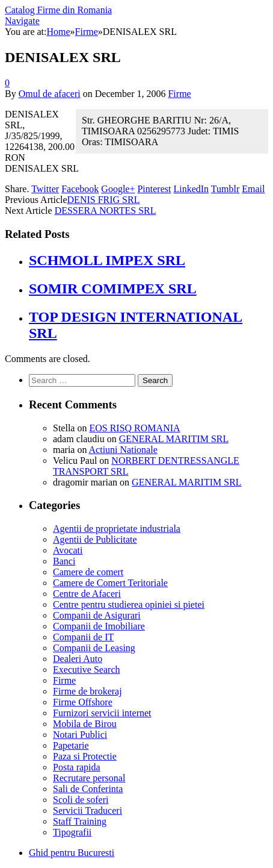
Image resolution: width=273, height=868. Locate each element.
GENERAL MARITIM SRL (174, 439)
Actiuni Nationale (123, 450)
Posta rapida (77, 767)
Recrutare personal (89, 778)
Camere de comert (88, 572)
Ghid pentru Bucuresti (72, 853)
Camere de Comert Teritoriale (110, 583)
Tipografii (72, 832)
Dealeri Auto (78, 659)
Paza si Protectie (85, 756)
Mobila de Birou (85, 724)
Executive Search (87, 670)
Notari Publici (80, 735)
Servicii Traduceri (87, 810)
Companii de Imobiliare (99, 626)
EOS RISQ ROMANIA (134, 428)
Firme (179, 94)
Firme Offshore (83, 702)
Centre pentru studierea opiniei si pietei (129, 604)
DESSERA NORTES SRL (106, 211)
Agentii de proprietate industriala (117, 529)
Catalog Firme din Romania (58, 10)
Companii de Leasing (94, 648)
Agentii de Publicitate (95, 539)
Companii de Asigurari (97, 615)
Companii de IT (83, 637)
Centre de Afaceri (87, 594)
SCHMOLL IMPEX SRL (107, 260)
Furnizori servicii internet (102, 713)
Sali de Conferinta (88, 789)
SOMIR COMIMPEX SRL (113, 289)
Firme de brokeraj (87, 691)
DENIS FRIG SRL (104, 200)
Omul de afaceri (50, 94)
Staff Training (80, 821)
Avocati (68, 550)
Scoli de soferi (81, 800)
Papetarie (71, 745)
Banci (64, 561)
